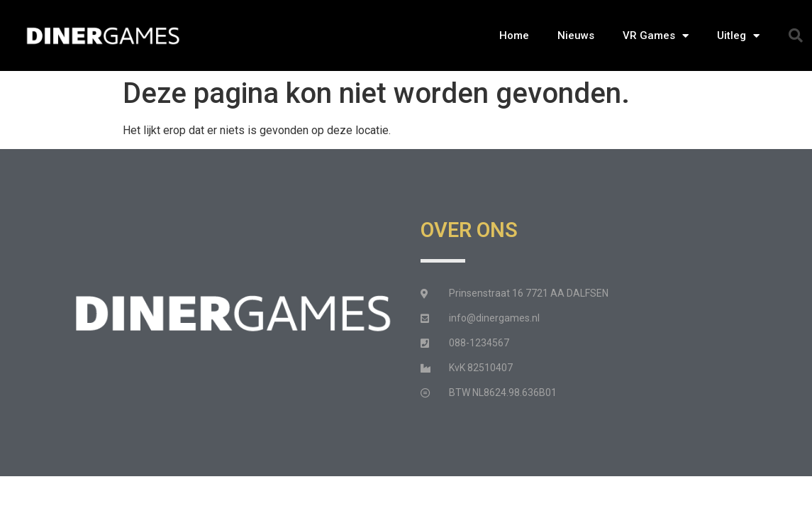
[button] (796, 35)
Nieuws (576, 35)
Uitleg (738, 36)
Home (514, 35)
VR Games (656, 36)
